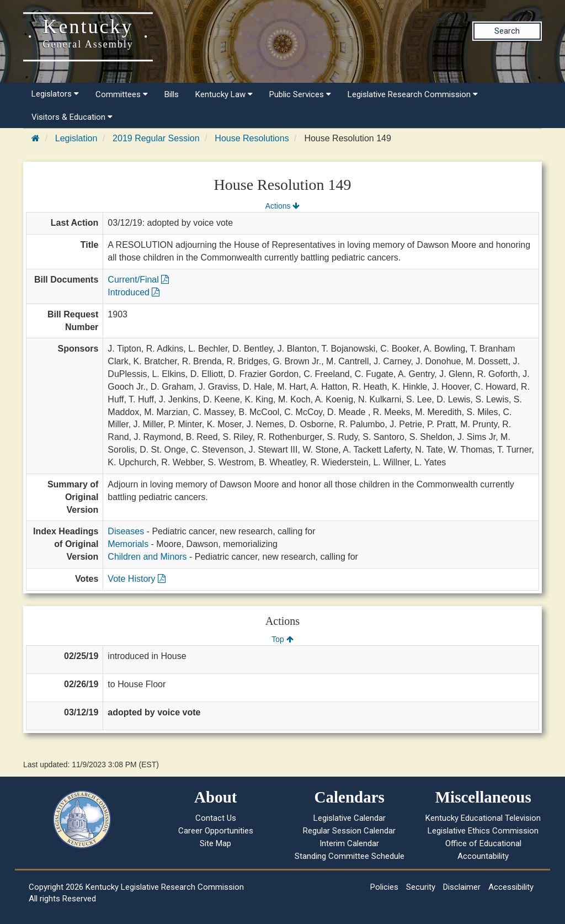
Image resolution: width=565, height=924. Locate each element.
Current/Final (138, 280)
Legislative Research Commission (413, 94)
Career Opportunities (216, 831)
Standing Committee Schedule (350, 856)
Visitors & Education (72, 117)
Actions (282, 206)
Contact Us (216, 818)
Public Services (300, 94)
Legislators (55, 94)
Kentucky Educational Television (483, 818)
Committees (122, 94)
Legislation (76, 138)
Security (421, 887)
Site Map (215, 843)
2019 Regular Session (156, 138)
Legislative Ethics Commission (483, 831)
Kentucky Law (224, 94)
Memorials (128, 544)
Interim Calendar (349, 843)
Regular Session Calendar (349, 831)
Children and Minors (147, 557)
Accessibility (511, 887)
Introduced (134, 292)
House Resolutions (252, 138)
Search (507, 31)
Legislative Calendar (350, 818)
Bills (172, 94)
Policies (384, 887)
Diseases (126, 531)
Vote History (137, 579)
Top (282, 639)
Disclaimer (462, 887)
